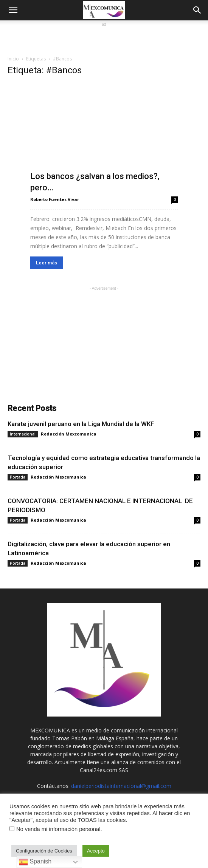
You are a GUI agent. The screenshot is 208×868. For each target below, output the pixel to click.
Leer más (47, 263)
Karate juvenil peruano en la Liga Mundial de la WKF (81, 424)
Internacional (23, 434)
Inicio (13, 59)
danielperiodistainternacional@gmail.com (121, 786)
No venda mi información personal (58, 829)
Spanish (35, 862)
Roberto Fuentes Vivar (55, 199)
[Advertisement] (104, 38)
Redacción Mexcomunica (69, 434)
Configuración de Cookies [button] (44, 851)
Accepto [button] (96, 851)
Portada (18, 477)
